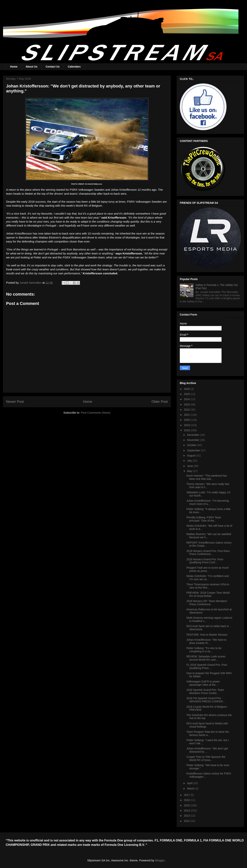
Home (14, 67)
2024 (187, 399)
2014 (187, 811)
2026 (187, 389)
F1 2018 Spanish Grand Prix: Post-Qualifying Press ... (207, 666)
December (193, 435)
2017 (187, 795)
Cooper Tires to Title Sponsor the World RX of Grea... (206, 758)
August (191, 456)
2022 (187, 410)
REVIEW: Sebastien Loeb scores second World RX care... (206, 658)
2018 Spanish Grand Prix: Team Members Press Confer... (205, 691)
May (190, 471)
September (194, 450)
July (190, 461)
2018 (187, 430)
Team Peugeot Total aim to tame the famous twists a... (208, 733)
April (190, 783)
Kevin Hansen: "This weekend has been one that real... (207, 477)
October (192, 445)
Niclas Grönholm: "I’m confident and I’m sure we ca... (208, 578)
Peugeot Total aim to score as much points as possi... (208, 569)
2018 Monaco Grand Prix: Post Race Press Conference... (208, 553)
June (190, 466)
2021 (187, 415)
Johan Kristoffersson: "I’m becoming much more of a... (208, 502)
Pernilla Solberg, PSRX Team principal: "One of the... (204, 519)
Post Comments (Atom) (95, 413)
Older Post (160, 402)
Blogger (160, 860)
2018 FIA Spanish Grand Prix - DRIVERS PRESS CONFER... (206, 700)
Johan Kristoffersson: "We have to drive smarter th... (206, 641)
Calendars (74, 67)
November (193, 440)
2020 (187, 420)
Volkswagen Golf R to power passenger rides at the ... (203, 683)
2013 (187, 816)
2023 (187, 404)
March (191, 789)
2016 (187, 800)
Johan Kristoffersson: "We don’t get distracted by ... (207, 750)
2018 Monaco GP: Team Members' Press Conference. (207, 603)
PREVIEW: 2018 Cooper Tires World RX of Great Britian (208, 594)
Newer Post (15, 402)
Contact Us (53, 67)
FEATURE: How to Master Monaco (207, 635)
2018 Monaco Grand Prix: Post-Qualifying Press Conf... (205, 561)
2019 (187, 425)
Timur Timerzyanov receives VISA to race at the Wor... (208, 586)
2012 (187, 821)
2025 (187, 394)
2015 (187, 805)
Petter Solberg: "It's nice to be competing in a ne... (204, 650)
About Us (32, 67)
